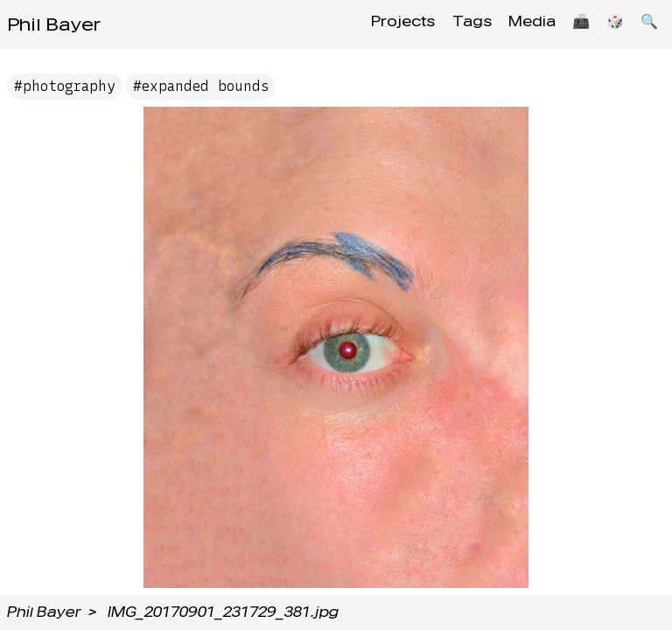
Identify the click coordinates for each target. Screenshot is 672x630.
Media (519, 24)
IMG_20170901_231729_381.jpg (223, 612)
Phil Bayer (54, 24)
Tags (455, 24)
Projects (382, 24)
